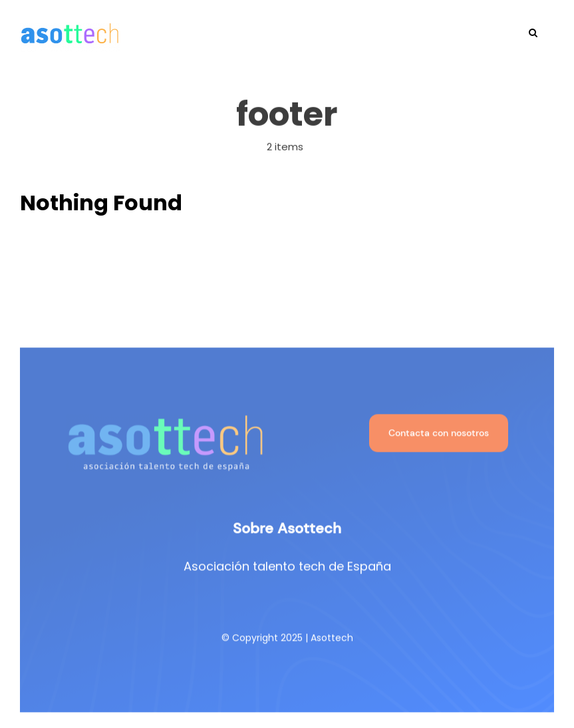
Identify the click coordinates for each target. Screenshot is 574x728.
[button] (533, 31)
